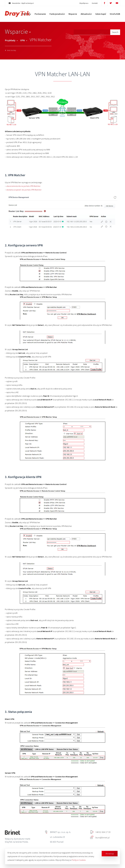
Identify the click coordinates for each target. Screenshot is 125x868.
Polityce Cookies (79, 860)
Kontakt (95, 3)
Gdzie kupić (101, 14)
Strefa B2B (115, 14)
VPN (24, 40)
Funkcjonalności (57, 14)
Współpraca (84, 3)
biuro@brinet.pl (100, 838)
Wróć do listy (11, 50)
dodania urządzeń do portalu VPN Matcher (24, 190)
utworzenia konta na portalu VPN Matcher (23, 186)
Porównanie (40, 14)
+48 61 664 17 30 (100, 832)
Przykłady (11, 40)
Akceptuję (110, 854)
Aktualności (86, 14)
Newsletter (21, 3)
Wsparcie (73, 14)
